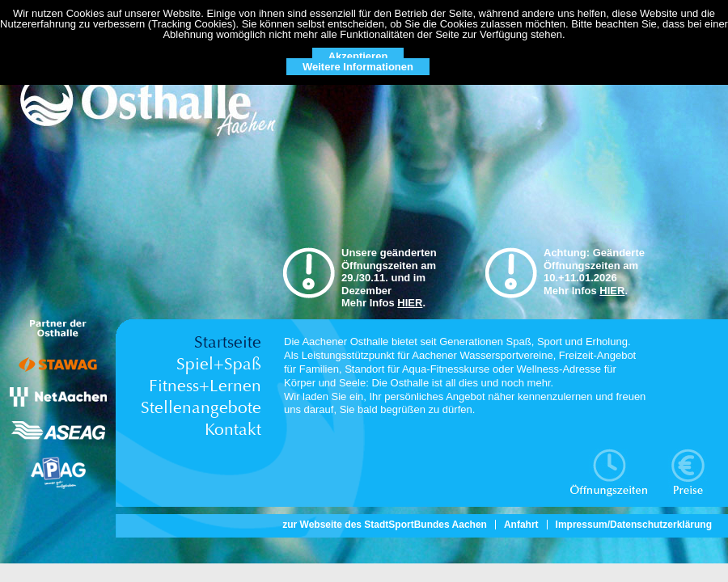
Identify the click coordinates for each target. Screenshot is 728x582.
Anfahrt (521, 525)
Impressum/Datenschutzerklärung (634, 525)
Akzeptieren (358, 56)
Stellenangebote (201, 408)
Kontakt (233, 430)
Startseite (228, 342)
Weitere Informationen (358, 67)
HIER (410, 303)
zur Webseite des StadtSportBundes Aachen (385, 525)
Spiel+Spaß (219, 364)
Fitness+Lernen (205, 386)
